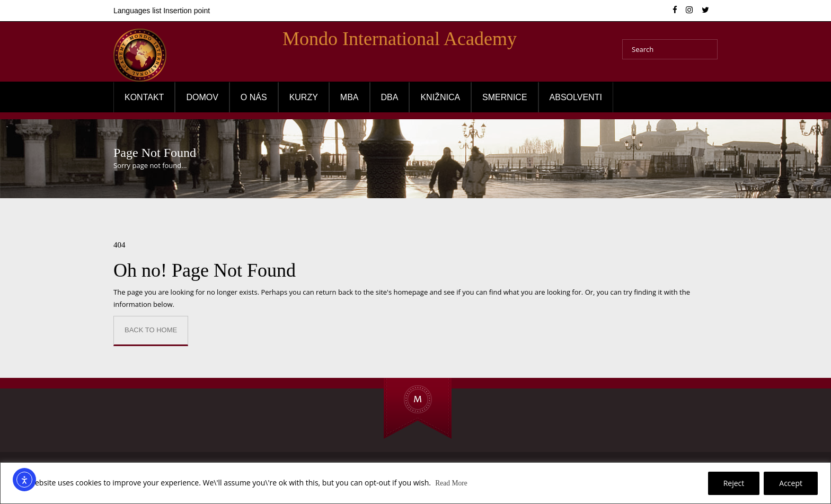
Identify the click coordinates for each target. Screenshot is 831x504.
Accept (791, 483)
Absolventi (576, 97)
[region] (415, 483)
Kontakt (144, 97)
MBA (350, 97)
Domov (202, 97)
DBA (390, 97)
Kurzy (304, 97)
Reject (734, 483)
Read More (452, 483)
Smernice (505, 97)
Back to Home (151, 330)
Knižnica (440, 97)
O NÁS (254, 97)
